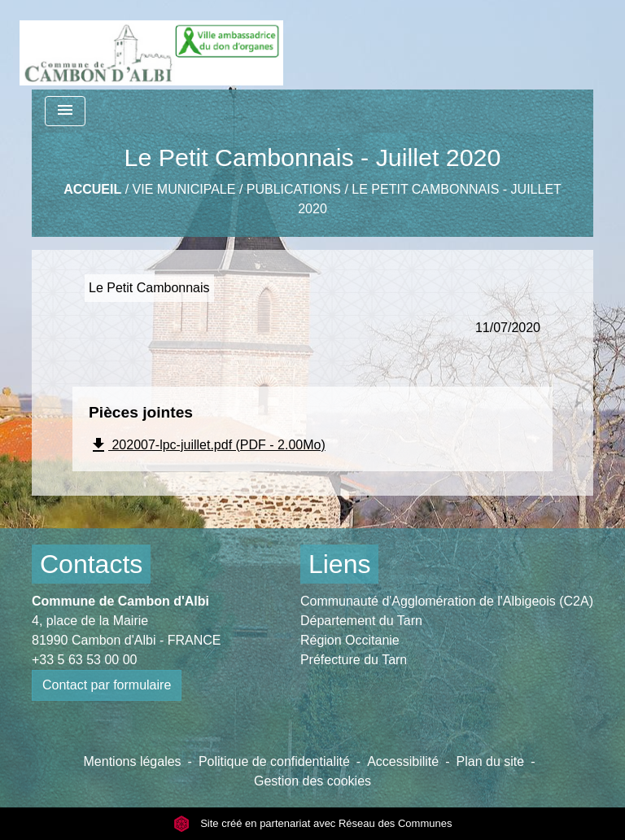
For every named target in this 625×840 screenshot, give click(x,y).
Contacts (91, 564)
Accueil (92, 189)
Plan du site (491, 761)
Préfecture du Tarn (354, 660)
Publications (294, 189)
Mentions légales (133, 761)
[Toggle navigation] (65, 111)
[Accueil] (151, 45)
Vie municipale (184, 189)
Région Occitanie (350, 640)
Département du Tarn (361, 621)
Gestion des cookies (312, 781)
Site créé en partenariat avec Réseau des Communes (313, 823)
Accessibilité (403, 761)
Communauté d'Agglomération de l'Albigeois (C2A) (447, 601)
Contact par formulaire (107, 685)
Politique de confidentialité (274, 761)
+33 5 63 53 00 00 (84, 660)
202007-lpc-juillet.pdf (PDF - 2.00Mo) (207, 445)
